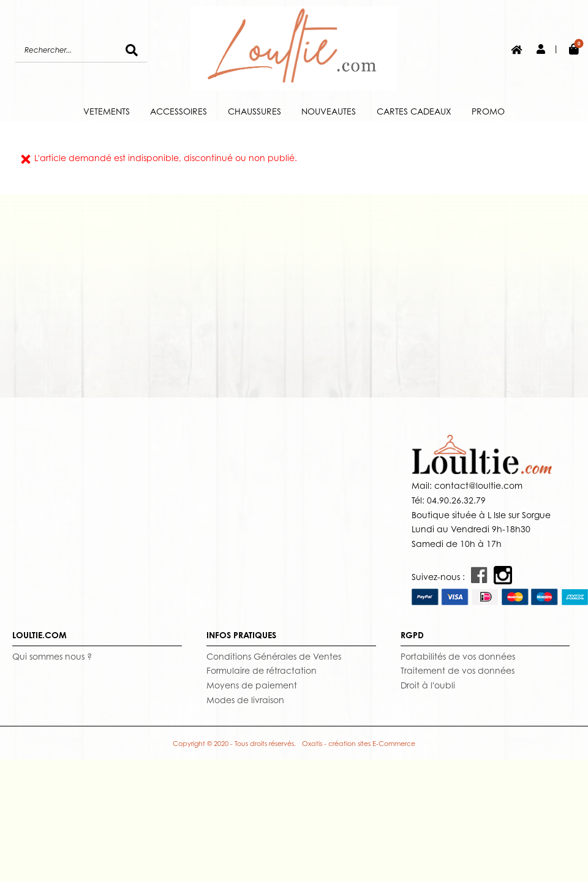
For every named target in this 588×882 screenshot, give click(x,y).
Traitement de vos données (458, 670)
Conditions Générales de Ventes (274, 656)
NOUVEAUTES (329, 111)
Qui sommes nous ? (52, 656)
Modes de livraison (245, 700)
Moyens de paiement (252, 685)
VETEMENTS (107, 111)
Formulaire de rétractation (262, 670)
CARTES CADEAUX (414, 111)
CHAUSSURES (254, 111)
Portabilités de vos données (458, 656)
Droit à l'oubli (428, 685)
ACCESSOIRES (179, 111)
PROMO (488, 111)
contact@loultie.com (477, 485)
